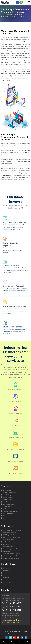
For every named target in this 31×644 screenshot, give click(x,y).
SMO (3, 518)
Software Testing (7, 506)
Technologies (6, 571)
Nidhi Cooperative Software (10, 535)
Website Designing (7, 495)
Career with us (6, 573)
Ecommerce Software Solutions (11, 537)
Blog (3, 575)
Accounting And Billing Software (11, 530)
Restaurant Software (8, 546)
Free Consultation (8, 618)
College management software (10, 556)
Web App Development (8, 504)
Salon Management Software (10, 558)
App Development (7, 497)
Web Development (7, 490)
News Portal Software (8, 539)
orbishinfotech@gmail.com (12, 615)
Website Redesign (7, 499)
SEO (3, 516)
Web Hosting (6, 502)
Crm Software (6, 551)
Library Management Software (10, 549)
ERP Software (6, 544)
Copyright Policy (7, 582)
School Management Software (10, 553)
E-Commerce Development (10, 511)
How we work (6, 568)
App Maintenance (7, 509)
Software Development (8, 492)
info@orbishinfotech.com (11, 613)
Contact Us (5, 580)
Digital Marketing (7, 513)
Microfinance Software (8, 533)
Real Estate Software (8, 542)
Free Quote (5, 577)
